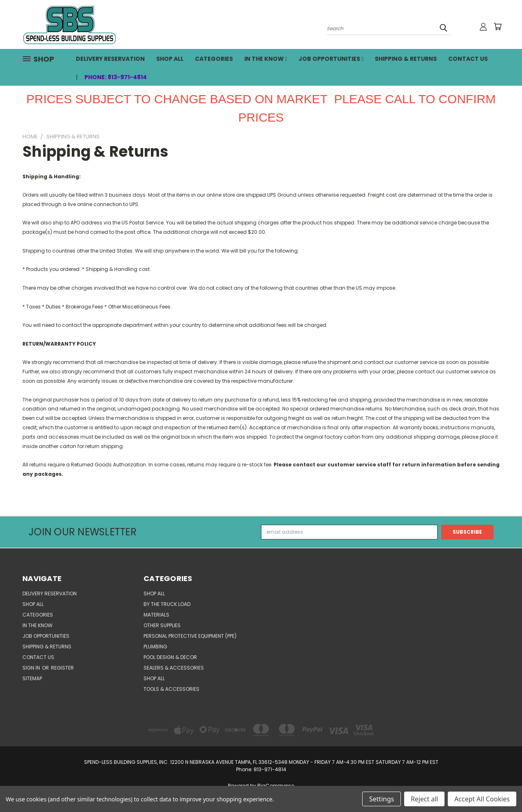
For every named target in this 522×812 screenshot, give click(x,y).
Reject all (424, 799)
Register (62, 668)
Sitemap (32, 678)
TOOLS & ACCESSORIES (171, 689)
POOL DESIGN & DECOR (170, 657)
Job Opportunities (331, 59)
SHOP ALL (170, 59)
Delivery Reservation (110, 59)
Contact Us (468, 59)
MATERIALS (156, 615)
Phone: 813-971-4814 (116, 77)
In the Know (266, 59)
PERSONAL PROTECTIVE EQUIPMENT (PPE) (190, 636)
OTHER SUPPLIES (162, 625)
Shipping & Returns (406, 59)
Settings (382, 799)
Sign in (32, 668)
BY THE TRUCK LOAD (167, 604)
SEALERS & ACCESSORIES (174, 668)
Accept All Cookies (482, 799)
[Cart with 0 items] (498, 27)
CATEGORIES (214, 59)
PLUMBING (155, 647)
